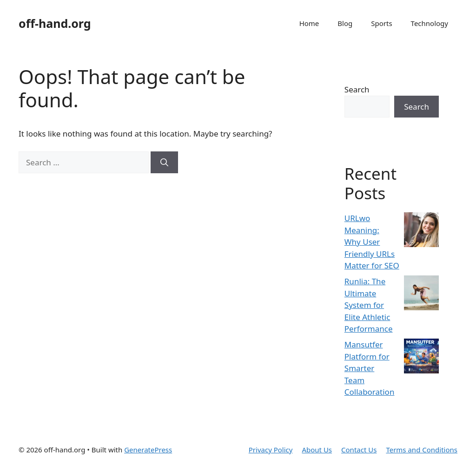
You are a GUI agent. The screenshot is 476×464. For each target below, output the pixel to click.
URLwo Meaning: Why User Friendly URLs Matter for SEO (372, 242)
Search (357, 89)
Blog (345, 23)
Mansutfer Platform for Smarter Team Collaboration (370, 368)
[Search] (164, 163)
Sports (381, 23)
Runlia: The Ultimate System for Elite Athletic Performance (369, 305)
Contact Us (359, 450)
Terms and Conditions (422, 450)
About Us (317, 450)
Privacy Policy (271, 450)
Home (309, 23)
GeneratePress (148, 450)
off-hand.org (55, 23)
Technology (430, 23)
